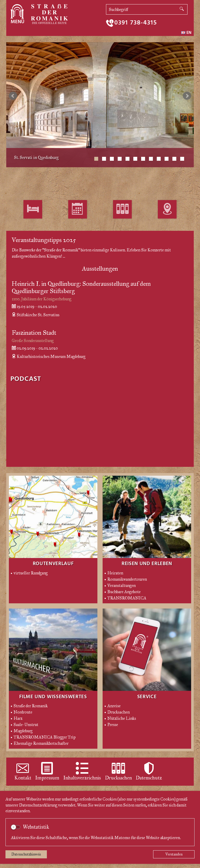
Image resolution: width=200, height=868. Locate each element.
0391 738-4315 (136, 23)
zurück (13, 96)
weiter (187, 96)
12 (182, 159)
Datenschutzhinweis (26, 854)
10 (167, 159)
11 (174, 159)
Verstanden (174, 854)
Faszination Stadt (34, 337)
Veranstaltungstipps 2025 (44, 244)
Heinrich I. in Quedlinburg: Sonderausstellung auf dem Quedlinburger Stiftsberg (81, 292)
